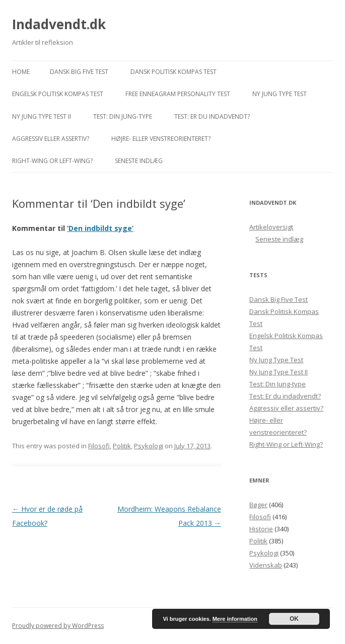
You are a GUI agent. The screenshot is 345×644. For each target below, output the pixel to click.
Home (21, 72)
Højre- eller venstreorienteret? (161, 139)
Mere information (235, 619)
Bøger (258, 505)
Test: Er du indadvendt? (212, 116)
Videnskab (266, 565)
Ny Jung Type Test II (42, 116)
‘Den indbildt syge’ (100, 228)
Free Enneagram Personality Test (178, 94)
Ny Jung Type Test (280, 94)
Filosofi (99, 446)
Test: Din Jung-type (123, 116)
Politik (122, 446)
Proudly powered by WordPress (58, 626)
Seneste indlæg (139, 161)
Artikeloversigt (271, 227)
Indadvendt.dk (59, 24)
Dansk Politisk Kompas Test (174, 72)
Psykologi (149, 446)
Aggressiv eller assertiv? (51, 139)
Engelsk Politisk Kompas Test (58, 94)
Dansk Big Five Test (79, 72)
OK (294, 619)
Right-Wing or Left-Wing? (52, 161)
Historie (261, 529)
